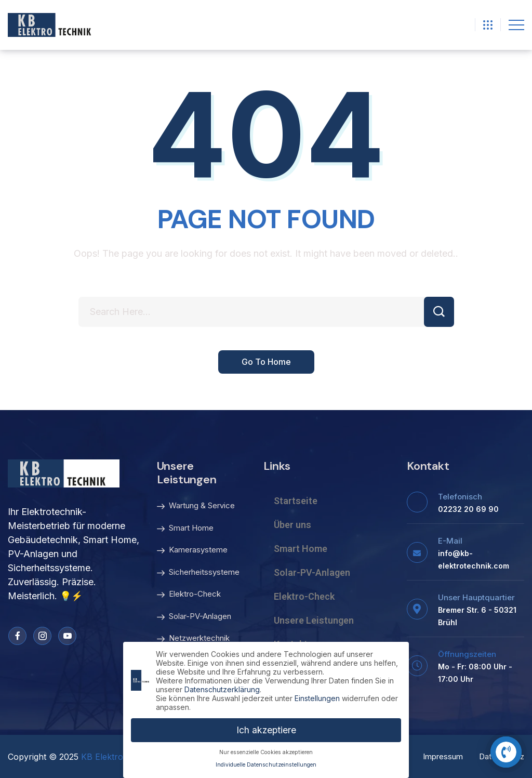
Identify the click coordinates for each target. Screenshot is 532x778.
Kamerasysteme (192, 550)
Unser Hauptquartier (476, 597)
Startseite (296, 501)
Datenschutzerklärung (222, 688)
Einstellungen (317, 697)
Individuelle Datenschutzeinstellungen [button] (266, 764)
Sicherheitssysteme (198, 573)
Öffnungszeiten (467, 654)
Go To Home (266, 362)
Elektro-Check (189, 595)
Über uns (292, 525)
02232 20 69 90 (468, 509)
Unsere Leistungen (314, 620)
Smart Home (185, 529)
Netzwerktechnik (193, 639)
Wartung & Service (196, 506)
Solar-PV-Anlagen (194, 617)
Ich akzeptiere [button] (266, 728)
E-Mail (450, 541)
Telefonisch (460, 497)
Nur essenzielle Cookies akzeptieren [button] (266, 751)
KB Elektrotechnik (116, 757)
